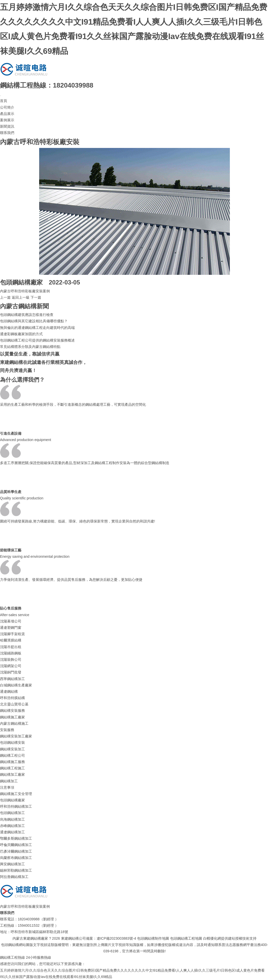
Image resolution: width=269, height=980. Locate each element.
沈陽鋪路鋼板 (11, 653)
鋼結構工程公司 (12, 755)
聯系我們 (7, 133)
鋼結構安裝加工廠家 (16, 736)
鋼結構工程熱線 (12, 957)
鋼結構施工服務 (12, 762)
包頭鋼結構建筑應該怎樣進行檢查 (27, 315)
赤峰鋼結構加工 (12, 826)
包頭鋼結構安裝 (12, 742)
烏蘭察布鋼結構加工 (16, 858)
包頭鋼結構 (15, 282)
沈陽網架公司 (11, 666)
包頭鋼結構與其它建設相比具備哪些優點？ (34, 321)
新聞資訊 (7, 126)
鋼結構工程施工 (12, 768)
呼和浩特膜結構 (12, 698)
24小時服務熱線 (39, 957)
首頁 (4, 101)
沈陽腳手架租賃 (12, 634)
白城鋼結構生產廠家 (16, 685)
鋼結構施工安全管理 (16, 794)
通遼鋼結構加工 (12, 832)
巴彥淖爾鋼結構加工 (16, 851)
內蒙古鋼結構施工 (14, 723)
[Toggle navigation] (1, 96)
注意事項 (7, 787)
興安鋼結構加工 (12, 864)
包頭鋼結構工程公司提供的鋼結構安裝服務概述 (37, 340)
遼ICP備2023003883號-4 (116, 938)
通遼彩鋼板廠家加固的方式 (21, 334)
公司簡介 (7, 107)
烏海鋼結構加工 (12, 819)
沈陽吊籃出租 (11, 647)
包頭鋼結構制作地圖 (153, 938)
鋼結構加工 (9, 781)
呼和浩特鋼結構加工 (16, 806)
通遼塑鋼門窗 (11, 628)
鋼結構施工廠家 (12, 717)
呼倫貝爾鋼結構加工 (16, 845)
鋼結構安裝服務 (12, 711)
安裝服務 (7, 730)
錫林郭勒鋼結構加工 (16, 870)
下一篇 (36, 297)
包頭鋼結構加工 (12, 813)
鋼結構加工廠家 (12, 774)
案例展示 (7, 120)
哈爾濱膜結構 (11, 640)
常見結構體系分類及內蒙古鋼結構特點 (30, 347)
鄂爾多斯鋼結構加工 (16, 838)
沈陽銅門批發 (11, 672)
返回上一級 (21, 297)
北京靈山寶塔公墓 (14, 704)
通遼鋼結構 (9, 691)
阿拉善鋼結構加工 (14, 877)
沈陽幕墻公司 (11, 621)
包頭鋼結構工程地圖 (186, 938)
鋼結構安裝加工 (12, 749)
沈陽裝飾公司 (11, 660)
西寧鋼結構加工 (12, 679)
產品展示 (7, 114)
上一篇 (5, 297)
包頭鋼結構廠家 (12, 800)
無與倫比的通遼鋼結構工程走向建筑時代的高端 (37, 328)
